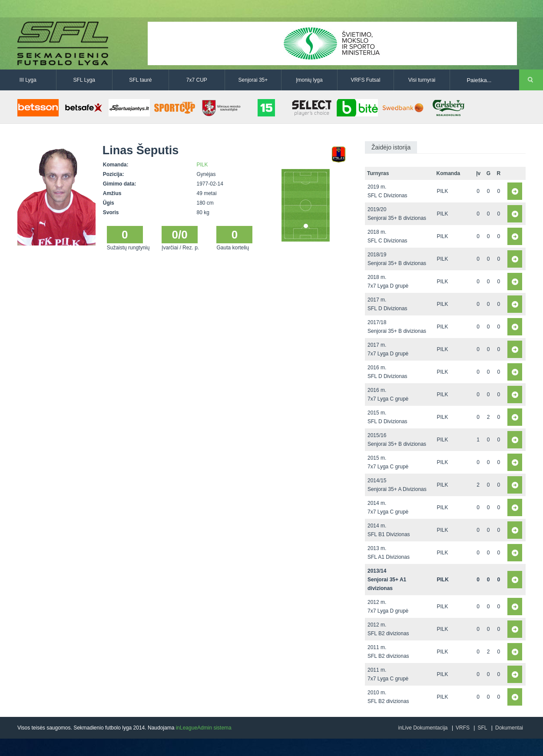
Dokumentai (509, 728)
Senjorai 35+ (253, 80)
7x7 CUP (197, 80)
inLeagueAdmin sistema (204, 728)
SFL (482, 728)
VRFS (463, 728)
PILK (202, 165)
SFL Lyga (84, 80)
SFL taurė (140, 80)
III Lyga (28, 80)
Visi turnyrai (422, 80)
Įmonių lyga (309, 80)
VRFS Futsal (365, 80)
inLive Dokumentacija (423, 728)
